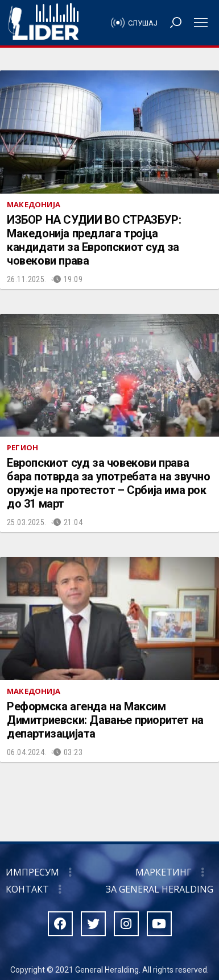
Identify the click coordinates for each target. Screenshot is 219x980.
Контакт (27, 889)
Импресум (32, 872)
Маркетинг (164, 872)
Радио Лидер (44, 23)
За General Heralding (160, 889)
